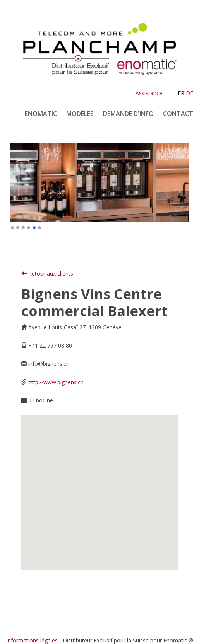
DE (190, 93)
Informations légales (32, 640)
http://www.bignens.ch (56, 382)
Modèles (80, 114)
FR (181, 93)
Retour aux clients (47, 273)
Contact (178, 114)
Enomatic (41, 114)
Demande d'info (128, 114)
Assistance (149, 93)
